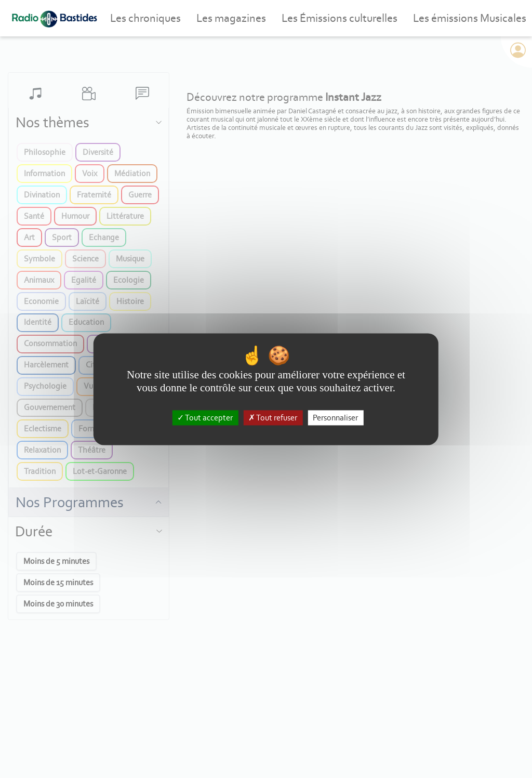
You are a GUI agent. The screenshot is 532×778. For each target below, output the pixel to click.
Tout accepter (205, 418)
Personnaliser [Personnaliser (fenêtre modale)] (335, 418)
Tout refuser (273, 418)
